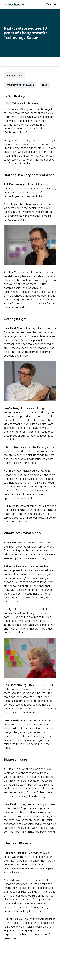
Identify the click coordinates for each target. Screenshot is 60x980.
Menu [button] (51, 4)
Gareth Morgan (18, 96)
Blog (45, 85)
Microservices (14, 75)
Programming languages (20, 85)
